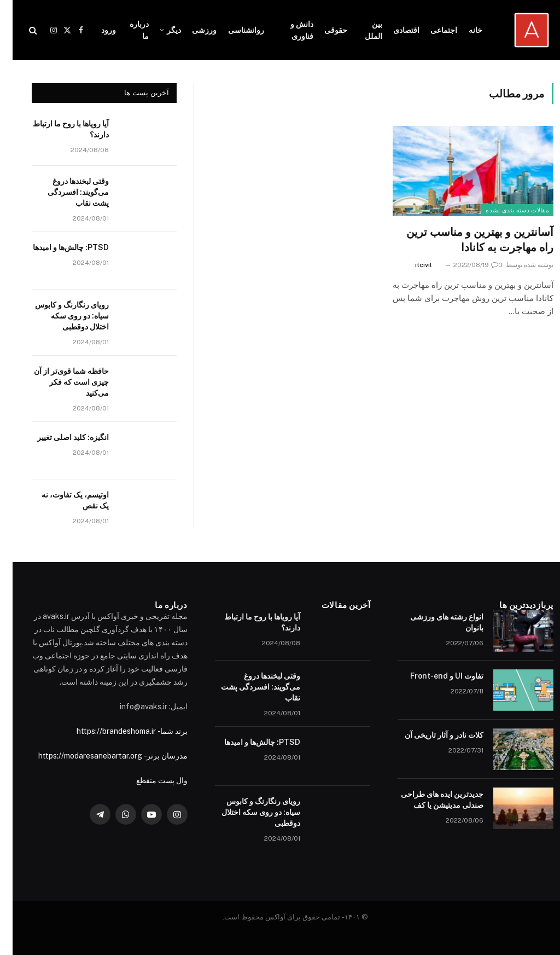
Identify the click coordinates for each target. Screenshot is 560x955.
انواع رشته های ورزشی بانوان (434, 622)
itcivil (411, 265)
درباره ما (127, 30)
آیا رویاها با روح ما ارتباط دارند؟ (58, 129)
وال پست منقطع (149, 780)
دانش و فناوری (289, 30)
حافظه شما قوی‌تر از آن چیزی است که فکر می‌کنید (59, 382)
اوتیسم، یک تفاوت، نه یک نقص (63, 500)
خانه (463, 30)
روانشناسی (234, 30)
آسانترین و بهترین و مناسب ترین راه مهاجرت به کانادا (467, 239)
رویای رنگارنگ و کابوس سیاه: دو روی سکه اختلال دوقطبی (59, 316)
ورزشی (192, 30)
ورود (96, 30)
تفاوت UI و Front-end (434, 676)
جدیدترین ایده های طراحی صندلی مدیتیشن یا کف (430, 800)
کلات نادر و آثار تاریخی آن (431, 735)
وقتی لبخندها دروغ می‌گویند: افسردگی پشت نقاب (66, 192)
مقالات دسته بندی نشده (505, 210)
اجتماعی (431, 30)
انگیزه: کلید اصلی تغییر (60, 437)
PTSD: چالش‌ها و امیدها (58, 247)
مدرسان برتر (154, 756)
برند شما (161, 731)
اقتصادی (394, 30)
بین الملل (361, 30)
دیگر (161, 30)
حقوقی (323, 30)
